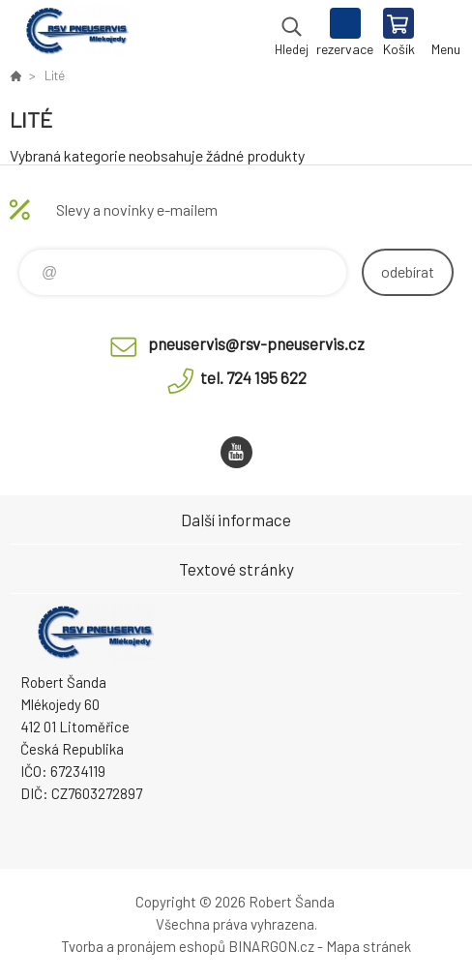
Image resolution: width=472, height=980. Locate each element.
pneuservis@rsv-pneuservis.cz (256, 343)
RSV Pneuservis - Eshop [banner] (76, 34)
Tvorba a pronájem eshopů (143, 946)
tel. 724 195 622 (253, 377)
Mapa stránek (369, 946)
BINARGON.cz (271, 946)
